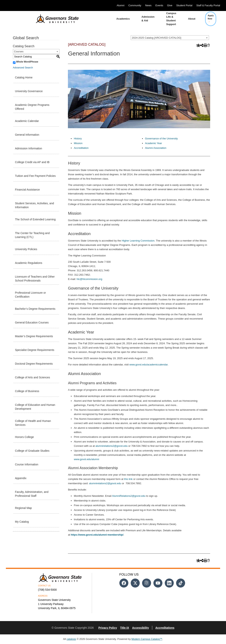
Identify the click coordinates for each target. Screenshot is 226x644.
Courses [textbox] (19, 51)
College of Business (27, 391)
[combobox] (170, 38)
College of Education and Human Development (35, 407)
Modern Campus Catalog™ (147, 639)
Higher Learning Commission (138, 241)
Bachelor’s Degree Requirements (35, 309)
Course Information (27, 464)
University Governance (29, 91)
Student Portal (184, 5)
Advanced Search (23, 68)
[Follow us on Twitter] (135, 583)
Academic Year (154, 143)
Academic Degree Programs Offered (32, 107)
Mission (78, 143)
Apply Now (211, 19)
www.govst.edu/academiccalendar (149, 365)
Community (135, 5)
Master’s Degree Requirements (34, 336)
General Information (27, 135)
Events (159, 5)
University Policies (26, 249)
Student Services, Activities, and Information (35, 205)
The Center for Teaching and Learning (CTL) (32, 235)
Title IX (125, 628)
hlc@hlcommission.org (89, 279)
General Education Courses (32, 322)
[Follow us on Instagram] (147, 583)
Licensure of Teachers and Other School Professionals (35, 279)
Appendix (21, 478)
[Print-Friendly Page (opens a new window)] (205, 46)
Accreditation (81, 148)
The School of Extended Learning (35, 219)
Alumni (121, 5)
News (148, 5)
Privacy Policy (108, 628)
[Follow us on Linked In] (169, 583)
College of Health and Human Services (33, 423)
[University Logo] (54, 19)
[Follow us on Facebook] (124, 583)
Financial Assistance (27, 190)
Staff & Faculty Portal (208, 5)
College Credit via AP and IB (32, 162)
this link (128, 479)
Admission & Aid (148, 19)
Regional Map (23, 508)
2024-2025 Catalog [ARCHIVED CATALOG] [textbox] (157, 38)
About (192, 19)
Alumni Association (156, 148)
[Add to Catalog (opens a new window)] (198, 46)
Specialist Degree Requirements (35, 350)
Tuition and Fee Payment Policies (35, 176)
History (78, 139)
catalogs (71, 639)
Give (170, 5)
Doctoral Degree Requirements (34, 364)
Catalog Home (24, 77)
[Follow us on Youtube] (158, 583)
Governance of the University (161, 139)
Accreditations (165, 628)
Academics (123, 19)
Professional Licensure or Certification (31, 295)
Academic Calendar (27, 121)
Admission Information (29, 148)
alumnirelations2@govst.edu (112, 446)
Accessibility (140, 628)
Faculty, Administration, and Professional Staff (32, 494)
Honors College (25, 437)
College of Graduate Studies (32, 451)
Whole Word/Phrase (27, 62)
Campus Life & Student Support (171, 19)
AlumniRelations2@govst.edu (129, 496)
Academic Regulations (29, 263)
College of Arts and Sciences (33, 377)
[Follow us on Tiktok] (181, 583)
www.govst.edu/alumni (86, 459)
